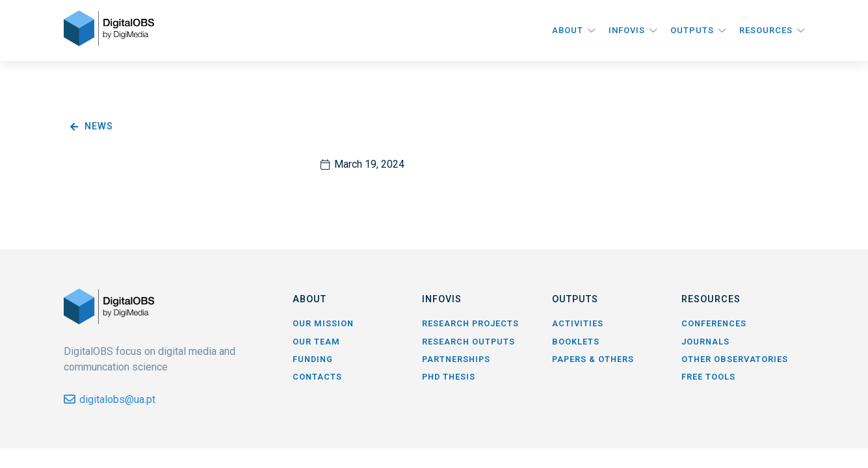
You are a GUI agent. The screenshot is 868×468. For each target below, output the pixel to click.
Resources (766, 30)
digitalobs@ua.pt (117, 399)
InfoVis (627, 30)
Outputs (692, 30)
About (568, 30)
